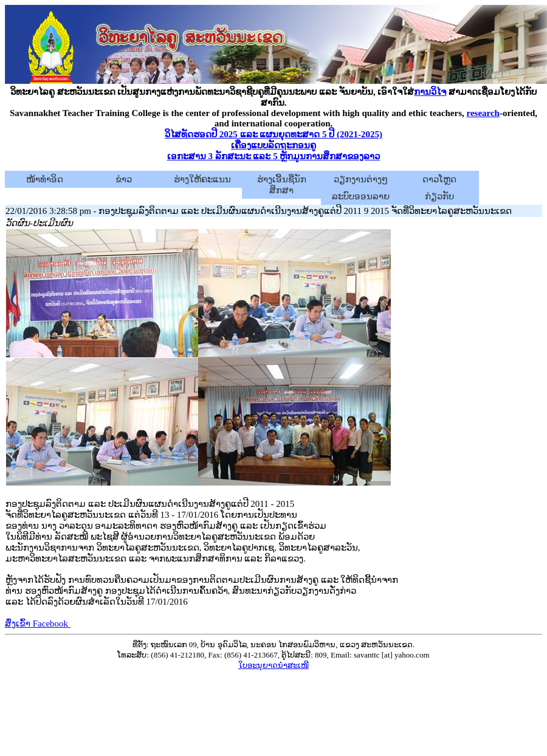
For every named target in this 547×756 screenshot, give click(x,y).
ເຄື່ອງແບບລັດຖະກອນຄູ (273, 145)
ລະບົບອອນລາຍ (361, 196)
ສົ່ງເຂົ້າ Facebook (38, 624)
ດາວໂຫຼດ (439, 179)
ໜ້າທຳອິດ (45, 179)
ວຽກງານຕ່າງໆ (361, 179)
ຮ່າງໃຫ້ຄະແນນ (202, 179)
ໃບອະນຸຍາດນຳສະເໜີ (273, 665)
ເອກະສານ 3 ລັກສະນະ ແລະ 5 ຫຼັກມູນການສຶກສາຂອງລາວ (274, 156)
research (483, 113)
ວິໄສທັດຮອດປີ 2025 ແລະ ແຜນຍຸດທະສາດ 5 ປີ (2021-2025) (273, 134)
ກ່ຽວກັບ (439, 196)
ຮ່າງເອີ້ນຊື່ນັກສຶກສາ (282, 185)
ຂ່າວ (124, 179)
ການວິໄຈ (430, 92)
